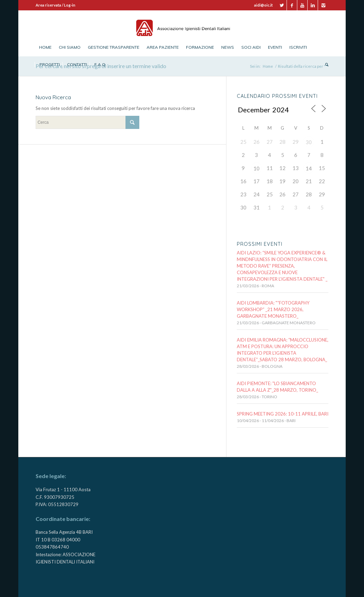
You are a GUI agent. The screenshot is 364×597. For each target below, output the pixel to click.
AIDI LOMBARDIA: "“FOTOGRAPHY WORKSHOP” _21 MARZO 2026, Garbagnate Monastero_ (273, 309)
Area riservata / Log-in (55, 5)
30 (309, 142)
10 (256, 168)
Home (268, 66)
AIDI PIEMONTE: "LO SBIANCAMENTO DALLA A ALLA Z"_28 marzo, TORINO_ (277, 387)
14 (309, 168)
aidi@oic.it (263, 5)
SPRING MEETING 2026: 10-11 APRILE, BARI (283, 414)
